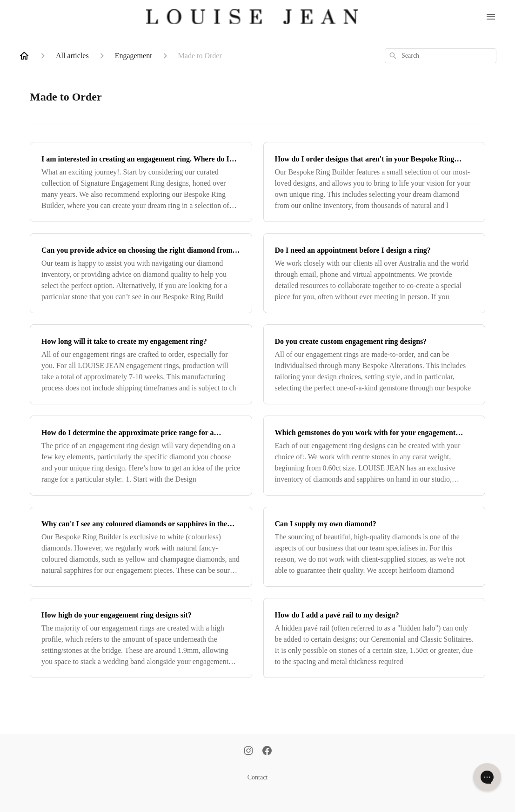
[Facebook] (267, 752)
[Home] (24, 56)
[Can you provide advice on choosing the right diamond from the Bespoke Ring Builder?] (141, 273)
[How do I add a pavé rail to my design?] (375, 638)
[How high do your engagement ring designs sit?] (141, 638)
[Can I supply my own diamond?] (375, 547)
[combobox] (441, 56)
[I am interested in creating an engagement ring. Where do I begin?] (141, 182)
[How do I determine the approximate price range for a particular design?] (141, 456)
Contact (258, 777)
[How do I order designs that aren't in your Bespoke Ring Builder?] (375, 182)
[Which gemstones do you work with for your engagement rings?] (375, 456)
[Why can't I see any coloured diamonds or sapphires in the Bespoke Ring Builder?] (141, 547)
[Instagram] (248, 752)
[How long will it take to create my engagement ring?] (141, 364)
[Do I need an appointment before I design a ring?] (375, 273)
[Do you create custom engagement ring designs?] (375, 364)
